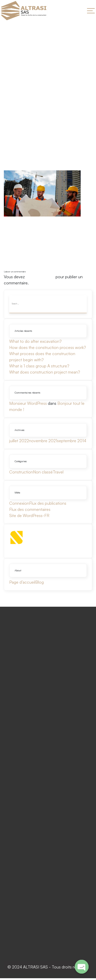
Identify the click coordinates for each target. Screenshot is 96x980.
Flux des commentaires (30, 509)
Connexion (19, 503)
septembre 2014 (72, 441)
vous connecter (40, 277)
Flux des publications (48, 503)
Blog (40, 582)
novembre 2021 (43, 441)
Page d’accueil (22, 582)
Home (10, 109)
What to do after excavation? (35, 341)
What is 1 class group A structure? (39, 366)
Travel (58, 472)
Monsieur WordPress (28, 403)
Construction (21, 472)
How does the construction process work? (48, 347)
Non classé (43, 472)
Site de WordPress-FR (29, 515)
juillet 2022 (19, 441)
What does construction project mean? (45, 372)
